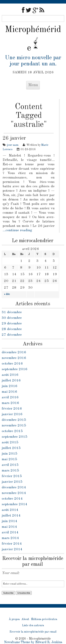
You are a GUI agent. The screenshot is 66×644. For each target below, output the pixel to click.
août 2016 (10, 375)
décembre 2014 (14, 487)
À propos (14, 619)
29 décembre (12, 324)
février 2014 (12, 544)
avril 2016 (10, 397)
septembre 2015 (15, 437)
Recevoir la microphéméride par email (33, 632)
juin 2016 (10, 386)
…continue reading (17, 230)
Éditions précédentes (44, 619)
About (25, 619)
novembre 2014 (14, 493)
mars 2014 (10, 538)
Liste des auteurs (33, 626)
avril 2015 (10, 465)
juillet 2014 (11, 516)
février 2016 (12, 409)
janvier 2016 (12, 414)
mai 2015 (9, 459)
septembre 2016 (15, 369)
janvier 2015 (12, 482)
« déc (7, 294)
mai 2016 (9, 392)
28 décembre (12, 329)
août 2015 (10, 442)
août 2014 (10, 510)
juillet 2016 (11, 381)
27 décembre (12, 335)
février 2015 (12, 476)
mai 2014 (9, 527)
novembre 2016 (14, 358)
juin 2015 (10, 454)
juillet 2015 (11, 448)
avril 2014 (10, 533)
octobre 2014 (12, 499)
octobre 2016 (12, 364)
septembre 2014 (15, 504)
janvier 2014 (12, 549)
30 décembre (12, 318)
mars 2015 (10, 471)
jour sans (13, 145)
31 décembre (12, 312)
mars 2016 (10, 403)
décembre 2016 (14, 352)
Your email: (11, 573)
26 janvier (14, 138)
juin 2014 (10, 521)
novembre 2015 (14, 426)
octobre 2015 (12, 431)
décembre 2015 (14, 420)
